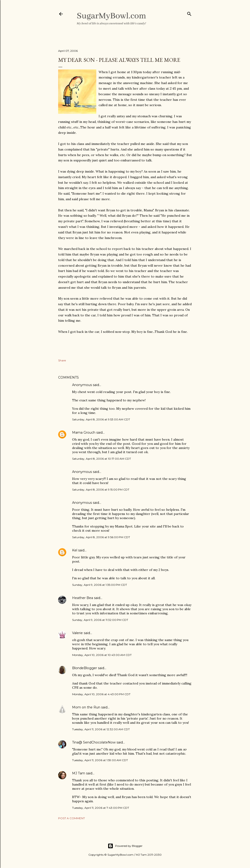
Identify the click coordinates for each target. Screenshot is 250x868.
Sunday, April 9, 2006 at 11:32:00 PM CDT (100, 620)
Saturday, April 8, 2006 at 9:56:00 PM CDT (101, 537)
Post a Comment (72, 818)
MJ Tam (79, 773)
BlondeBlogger (85, 668)
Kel (75, 550)
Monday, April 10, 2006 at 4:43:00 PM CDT (101, 694)
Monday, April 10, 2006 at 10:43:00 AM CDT (102, 655)
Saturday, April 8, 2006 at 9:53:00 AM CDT (101, 419)
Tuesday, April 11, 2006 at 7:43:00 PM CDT (101, 808)
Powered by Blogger (125, 846)
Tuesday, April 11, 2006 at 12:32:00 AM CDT (101, 729)
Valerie (77, 633)
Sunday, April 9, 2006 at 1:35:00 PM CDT (100, 585)
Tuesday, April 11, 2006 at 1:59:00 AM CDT (100, 760)
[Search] (189, 13)
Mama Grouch (84, 432)
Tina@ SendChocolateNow (94, 742)
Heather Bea (83, 598)
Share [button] (62, 360)
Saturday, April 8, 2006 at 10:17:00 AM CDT (102, 459)
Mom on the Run (86, 707)
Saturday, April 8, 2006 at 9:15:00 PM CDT (101, 490)
